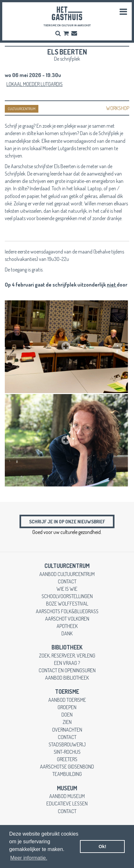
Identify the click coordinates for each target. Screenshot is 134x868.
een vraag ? (67, 663)
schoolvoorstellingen (67, 596)
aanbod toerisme (67, 700)
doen (67, 714)
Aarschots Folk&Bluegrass (67, 611)
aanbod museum (67, 796)
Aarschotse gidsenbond (67, 766)
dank (67, 633)
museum (67, 788)
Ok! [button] (102, 847)
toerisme (67, 692)
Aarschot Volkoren (67, 619)
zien (67, 722)
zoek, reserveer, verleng (67, 655)
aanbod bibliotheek (67, 678)
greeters (67, 759)
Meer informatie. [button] (29, 858)
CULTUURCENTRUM (22, 109)
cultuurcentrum (67, 566)
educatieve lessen (67, 803)
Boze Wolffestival (67, 603)
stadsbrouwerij (67, 744)
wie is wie (67, 589)
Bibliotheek (67, 647)
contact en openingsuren (67, 670)
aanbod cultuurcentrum (67, 574)
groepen (67, 707)
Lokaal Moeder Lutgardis (35, 84)
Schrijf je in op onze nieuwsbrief (67, 521)
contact (67, 581)
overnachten (67, 730)
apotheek (67, 626)
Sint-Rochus (67, 752)
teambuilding (67, 774)
